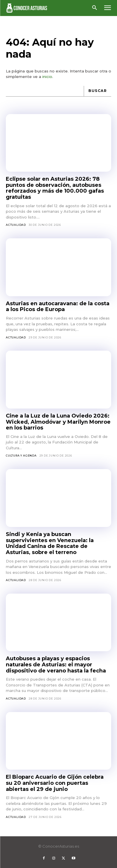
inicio (47, 77)
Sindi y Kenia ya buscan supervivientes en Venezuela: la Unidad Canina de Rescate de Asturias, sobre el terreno (50, 543)
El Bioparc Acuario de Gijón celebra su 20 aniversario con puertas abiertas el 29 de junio (55, 783)
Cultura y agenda (21, 456)
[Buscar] (97, 91)
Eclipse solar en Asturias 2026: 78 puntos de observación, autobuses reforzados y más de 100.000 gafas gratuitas (55, 188)
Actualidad (16, 225)
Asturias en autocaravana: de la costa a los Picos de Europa (58, 307)
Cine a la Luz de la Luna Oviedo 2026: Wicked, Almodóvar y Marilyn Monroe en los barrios (58, 422)
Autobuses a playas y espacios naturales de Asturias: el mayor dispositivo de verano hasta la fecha (56, 664)
